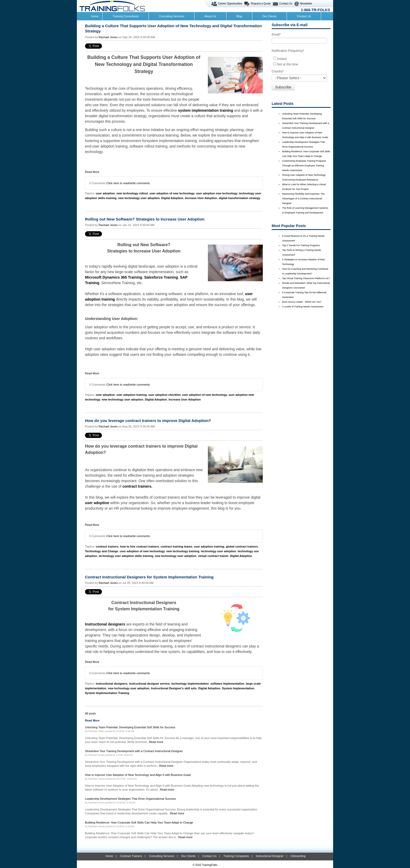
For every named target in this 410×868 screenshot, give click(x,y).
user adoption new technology (217, 193)
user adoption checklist (164, 395)
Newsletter (306, 4)
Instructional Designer (270, 856)
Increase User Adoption (201, 198)
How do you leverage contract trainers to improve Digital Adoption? (148, 421)
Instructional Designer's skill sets (174, 688)
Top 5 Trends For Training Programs (301, 245)
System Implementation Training (107, 693)
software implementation (227, 684)
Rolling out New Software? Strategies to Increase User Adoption (145, 219)
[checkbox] (301, 61)
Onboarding (298, 856)
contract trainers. (137, 486)
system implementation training (206, 110)
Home (109, 856)
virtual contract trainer (213, 556)
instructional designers (112, 684)
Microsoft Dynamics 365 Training (114, 277)
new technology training (183, 551)
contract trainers (107, 546)
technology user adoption (218, 551)
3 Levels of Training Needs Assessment (303, 307)
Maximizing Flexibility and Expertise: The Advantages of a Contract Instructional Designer (303, 199)
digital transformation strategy (239, 198)
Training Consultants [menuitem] (126, 16)
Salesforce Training (161, 277)
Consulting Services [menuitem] (171, 16)
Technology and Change (102, 551)
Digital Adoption (172, 198)
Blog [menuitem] (239, 16)
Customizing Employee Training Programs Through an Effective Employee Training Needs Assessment (304, 166)
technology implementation (190, 684)
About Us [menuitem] (210, 16)
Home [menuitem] (95, 16)
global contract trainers (242, 546)
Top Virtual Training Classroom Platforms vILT (306, 278)
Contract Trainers (131, 856)
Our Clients (188, 856)
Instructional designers (106, 624)
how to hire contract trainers (139, 546)
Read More (92, 172)
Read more (156, 742)
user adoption (105, 193)
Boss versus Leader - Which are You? (302, 302)
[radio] (301, 58)
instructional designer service (150, 684)
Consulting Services (161, 856)
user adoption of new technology (172, 193)
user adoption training (132, 395)
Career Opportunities (230, 4)
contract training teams (176, 546)
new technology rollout (132, 193)
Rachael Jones (108, 37)
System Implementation (238, 688)
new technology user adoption (139, 198)
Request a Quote (261, 4)
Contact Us (286, 4)
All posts (90, 713)
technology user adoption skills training (126, 556)
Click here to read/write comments (128, 183)
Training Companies (236, 856)
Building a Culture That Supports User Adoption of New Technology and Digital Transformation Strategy (173, 28)
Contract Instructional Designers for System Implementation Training (149, 577)
